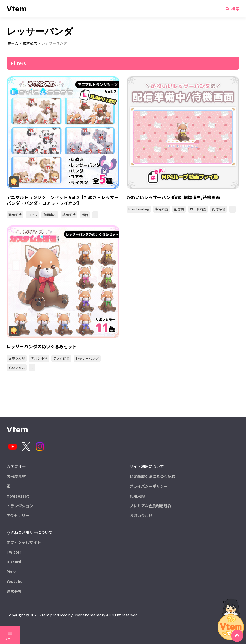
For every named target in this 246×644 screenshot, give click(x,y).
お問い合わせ (141, 515)
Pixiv (11, 572)
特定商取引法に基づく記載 (152, 476)
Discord (14, 562)
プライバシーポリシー (149, 486)
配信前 (179, 209)
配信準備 (219, 209)
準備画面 (161, 209)
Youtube (15, 581)
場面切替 (69, 215)
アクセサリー (18, 515)
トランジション (20, 506)
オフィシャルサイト (24, 542)
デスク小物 (39, 358)
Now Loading (139, 209)
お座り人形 (17, 358)
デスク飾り (61, 358)
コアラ (32, 215)
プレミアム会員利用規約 (150, 506)
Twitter (14, 552)
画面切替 (15, 215)
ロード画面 (198, 209)
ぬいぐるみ (17, 367)
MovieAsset (18, 496)
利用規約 (137, 496)
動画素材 (50, 215)
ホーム (13, 43)
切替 (85, 215)
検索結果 (30, 43)
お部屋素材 (16, 476)
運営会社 (14, 591)
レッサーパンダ (87, 358)
